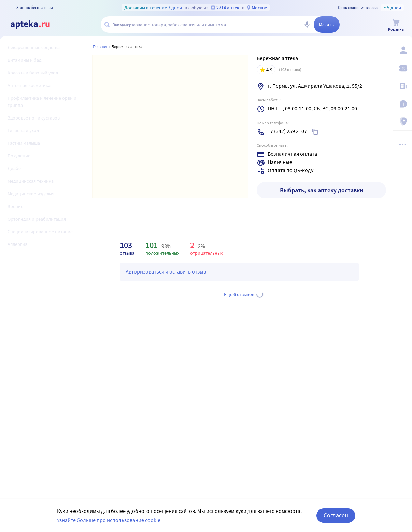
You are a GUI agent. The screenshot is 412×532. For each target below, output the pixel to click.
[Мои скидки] (402, 68)
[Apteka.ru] (30, 25)
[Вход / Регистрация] (402, 50)
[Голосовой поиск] (307, 25)
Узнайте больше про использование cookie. (109, 525)
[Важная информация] (402, 104)
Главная (100, 47)
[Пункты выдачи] (402, 122)
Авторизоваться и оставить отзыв (166, 271)
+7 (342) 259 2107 (287, 131)
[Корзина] (396, 25)
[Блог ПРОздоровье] (402, 86)
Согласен (336, 521)
